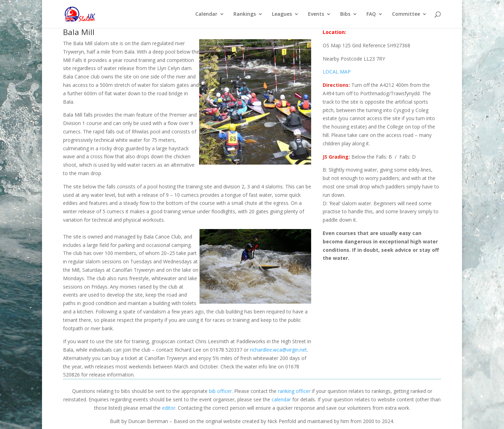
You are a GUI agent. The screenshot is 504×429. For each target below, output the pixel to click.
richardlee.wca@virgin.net (278, 350)
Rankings (245, 14)
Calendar (206, 14)
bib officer (220, 391)
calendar (281, 399)
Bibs (345, 14)
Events (316, 14)
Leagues (282, 14)
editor (169, 408)
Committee (406, 14)
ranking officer (294, 391)
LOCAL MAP (337, 72)
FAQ (371, 14)
